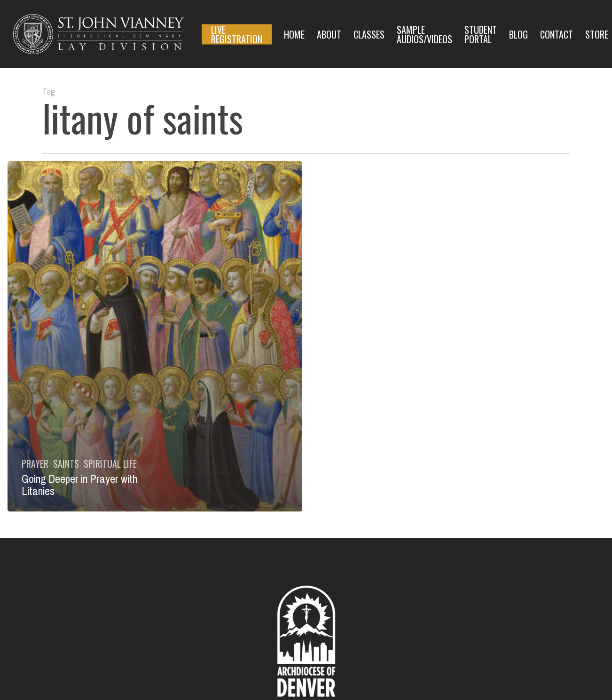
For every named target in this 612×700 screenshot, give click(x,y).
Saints (66, 464)
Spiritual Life (110, 464)
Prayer (35, 464)
